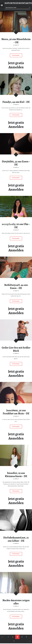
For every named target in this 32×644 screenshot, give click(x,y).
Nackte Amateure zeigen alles (16, 602)
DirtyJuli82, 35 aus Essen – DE (16, 163)
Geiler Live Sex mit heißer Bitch (16, 349)
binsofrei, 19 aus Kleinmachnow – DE (16, 475)
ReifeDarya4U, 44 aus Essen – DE (16, 287)
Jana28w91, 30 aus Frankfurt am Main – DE (16, 412)
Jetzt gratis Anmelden (16, 65)
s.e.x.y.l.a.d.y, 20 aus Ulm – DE (16, 226)
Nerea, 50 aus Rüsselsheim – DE (16, 41)
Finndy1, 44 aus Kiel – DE (16, 102)
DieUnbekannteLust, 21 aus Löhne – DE (16, 539)
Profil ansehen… (17, 56)
